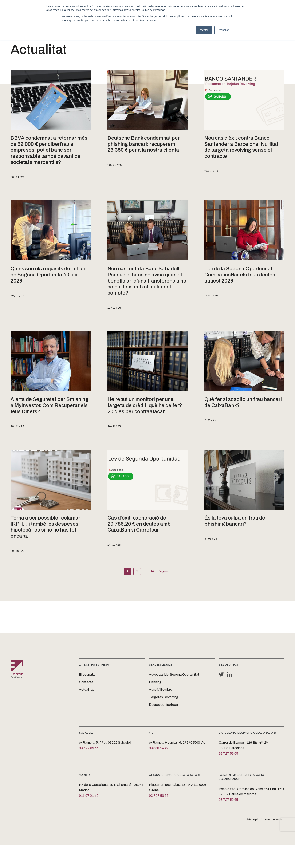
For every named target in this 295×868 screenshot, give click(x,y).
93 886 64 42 (159, 748)
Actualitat (86, 689)
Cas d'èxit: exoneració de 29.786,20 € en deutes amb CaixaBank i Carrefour (139, 524)
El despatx (87, 674)
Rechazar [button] (223, 30)
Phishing (155, 682)
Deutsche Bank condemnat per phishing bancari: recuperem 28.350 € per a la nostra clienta (144, 144)
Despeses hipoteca (163, 705)
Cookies (265, 819)
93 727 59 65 (89, 748)
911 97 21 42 (89, 796)
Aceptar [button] (204, 30)
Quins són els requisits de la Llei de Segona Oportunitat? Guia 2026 (48, 275)
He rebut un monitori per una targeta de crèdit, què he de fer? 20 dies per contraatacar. (145, 405)
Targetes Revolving (164, 697)
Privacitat (278, 819)
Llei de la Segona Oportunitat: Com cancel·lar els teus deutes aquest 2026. (240, 275)
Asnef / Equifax (160, 689)
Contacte (86, 682)
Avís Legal (252, 819)
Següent (165, 571)
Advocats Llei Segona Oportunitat (174, 674)
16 (152, 571)
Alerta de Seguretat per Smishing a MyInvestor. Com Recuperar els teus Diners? (50, 405)
